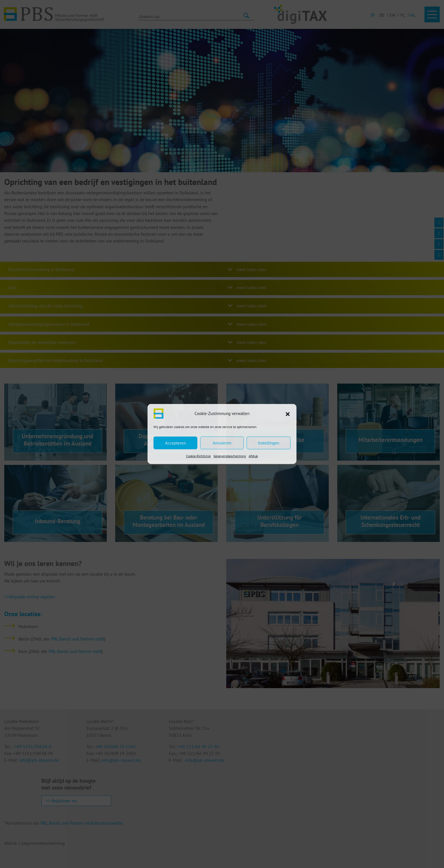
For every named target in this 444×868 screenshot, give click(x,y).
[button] (288, 414)
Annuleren (222, 443)
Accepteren (175, 443)
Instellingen (269, 443)
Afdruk (253, 456)
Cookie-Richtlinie (198, 456)
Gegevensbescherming (230, 456)
